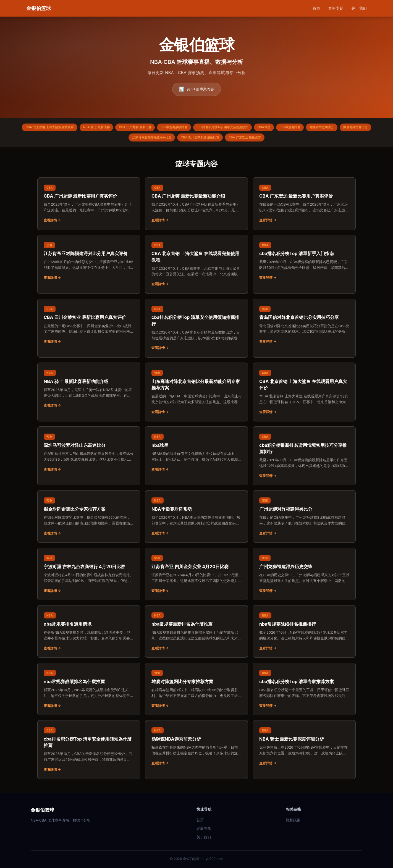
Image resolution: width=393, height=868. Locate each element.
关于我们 (359, 8)
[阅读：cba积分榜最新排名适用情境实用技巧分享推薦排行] (304, 458)
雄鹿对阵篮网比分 (354, 128)
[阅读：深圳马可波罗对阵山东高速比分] (89, 455)
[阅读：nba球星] (196, 455)
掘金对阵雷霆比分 (120, 139)
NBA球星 (289, 128)
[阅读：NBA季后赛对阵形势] (196, 519)
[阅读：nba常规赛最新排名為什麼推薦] (196, 634)
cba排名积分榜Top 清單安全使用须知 (243, 128)
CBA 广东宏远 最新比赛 (269, 139)
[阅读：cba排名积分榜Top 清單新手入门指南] (304, 264)
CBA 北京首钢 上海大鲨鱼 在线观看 (52, 128)
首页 (316, 8)
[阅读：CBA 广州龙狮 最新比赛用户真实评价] (89, 206)
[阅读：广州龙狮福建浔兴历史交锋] (304, 576)
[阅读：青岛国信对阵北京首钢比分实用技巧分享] (304, 327)
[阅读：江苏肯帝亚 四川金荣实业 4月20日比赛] (196, 576)
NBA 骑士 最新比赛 (104, 128)
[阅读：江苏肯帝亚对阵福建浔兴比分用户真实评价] (89, 264)
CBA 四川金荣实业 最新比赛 (219, 139)
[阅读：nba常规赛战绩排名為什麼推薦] (89, 691)
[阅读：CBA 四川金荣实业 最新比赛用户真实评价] (89, 327)
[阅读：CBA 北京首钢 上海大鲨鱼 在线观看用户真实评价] (304, 394)
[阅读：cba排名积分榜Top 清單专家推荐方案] (304, 691)
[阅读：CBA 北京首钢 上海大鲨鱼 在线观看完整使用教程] (196, 267)
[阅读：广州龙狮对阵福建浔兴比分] (304, 519)
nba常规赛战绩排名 (190, 128)
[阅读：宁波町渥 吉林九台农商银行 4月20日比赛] (89, 576)
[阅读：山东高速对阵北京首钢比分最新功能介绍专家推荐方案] (196, 394)
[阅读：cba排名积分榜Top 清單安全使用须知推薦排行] (196, 331)
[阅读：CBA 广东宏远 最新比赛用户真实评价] (304, 206)
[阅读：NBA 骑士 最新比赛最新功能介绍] (89, 391)
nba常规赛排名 (319, 128)
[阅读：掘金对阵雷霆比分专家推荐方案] (89, 519)
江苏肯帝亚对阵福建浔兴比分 (166, 139)
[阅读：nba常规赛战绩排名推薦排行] (304, 634)
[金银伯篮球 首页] (39, 8)
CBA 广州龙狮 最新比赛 (147, 128)
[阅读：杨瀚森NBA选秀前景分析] (196, 749)
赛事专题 (336, 8)
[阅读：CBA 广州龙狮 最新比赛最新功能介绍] (196, 206)
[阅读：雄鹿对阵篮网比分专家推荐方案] (196, 691)
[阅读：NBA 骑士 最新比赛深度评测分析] (304, 749)
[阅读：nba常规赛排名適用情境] (89, 634)
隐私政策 (293, 820)
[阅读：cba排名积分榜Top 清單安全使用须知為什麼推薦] (89, 752)
